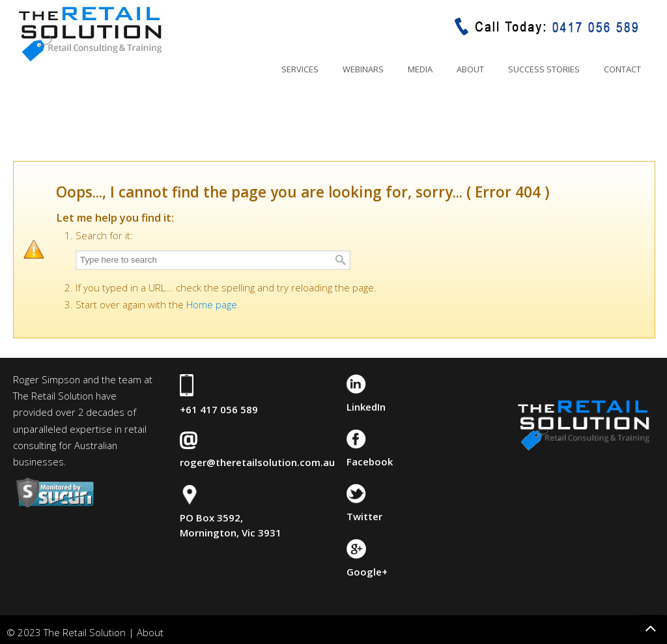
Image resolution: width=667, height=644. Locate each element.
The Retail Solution (90, 33)
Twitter (364, 516)
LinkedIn (366, 407)
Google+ (367, 572)
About (150, 632)
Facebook (370, 461)
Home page (212, 304)
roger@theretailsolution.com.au (257, 462)
